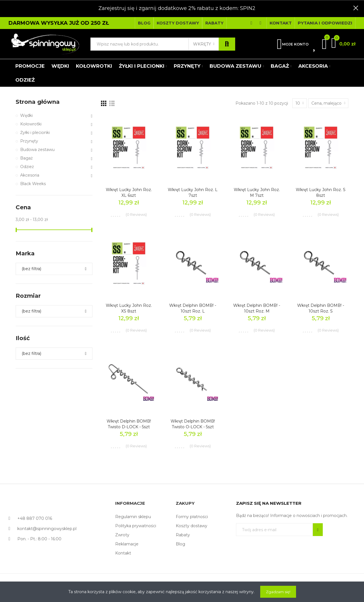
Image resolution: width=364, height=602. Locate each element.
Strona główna (38, 102)
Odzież (27, 167)
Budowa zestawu (37, 150)
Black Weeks (33, 184)
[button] (144, 23)
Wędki (26, 115)
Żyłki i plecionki (35, 133)
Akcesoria (30, 175)
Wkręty (202, 44)
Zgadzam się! (278, 592)
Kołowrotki (31, 124)
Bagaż (26, 158)
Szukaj (227, 44)
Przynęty (29, 141)
